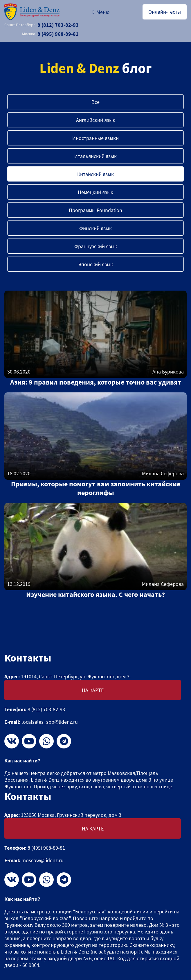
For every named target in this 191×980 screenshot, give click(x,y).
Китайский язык (95, 174)
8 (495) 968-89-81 (50, 34)
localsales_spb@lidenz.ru (50, 722)
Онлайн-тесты (165, 12)
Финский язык (95, 228)
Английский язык (96, 120)
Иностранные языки (95, 138)
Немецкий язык (95, 192)
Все (95, 102)
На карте (93, 690)
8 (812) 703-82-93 (42, 25)
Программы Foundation (95, 210)
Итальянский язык (95, 156)
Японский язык (96, 264)
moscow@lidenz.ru (43, 860)
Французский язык (96, 246)
